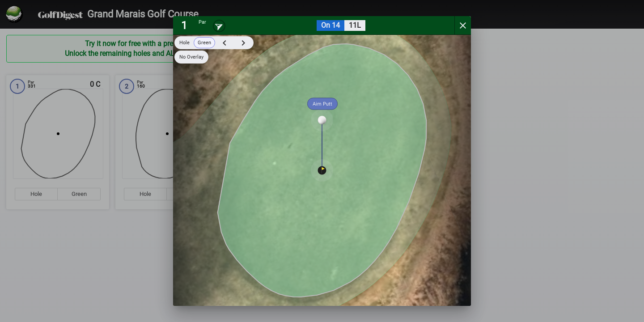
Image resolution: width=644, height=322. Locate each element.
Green (204, 43)
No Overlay (191, 57)
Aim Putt (322, 104)
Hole (184, 43)
